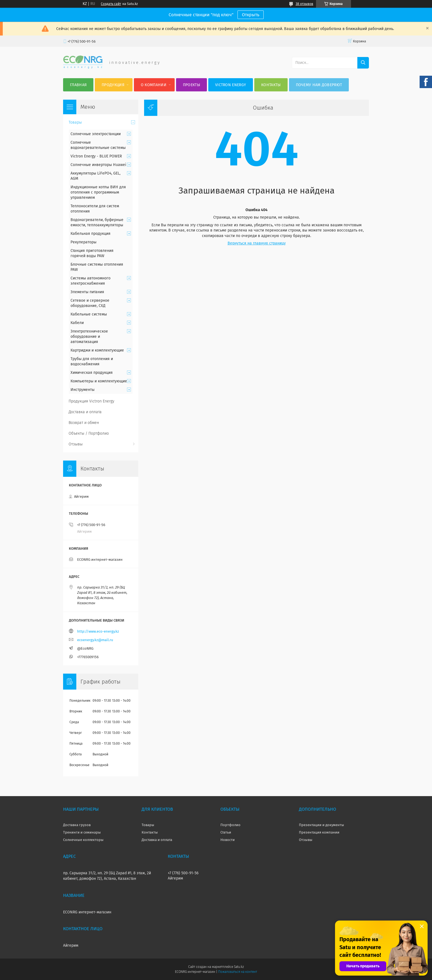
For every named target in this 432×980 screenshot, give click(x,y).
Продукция (113, 85)
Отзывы (76, 444)
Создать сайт (111, 4)
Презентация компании (319, 832)
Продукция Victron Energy (91, 401)
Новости (228, 840)
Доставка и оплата (85, 412)
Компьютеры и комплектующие (99, 381)
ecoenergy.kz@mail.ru (95, 640)
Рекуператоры (83, 242)
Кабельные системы (89, 314)
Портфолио (230, 825)
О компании (154, 85)
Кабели (77, 323)
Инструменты (83, 390)
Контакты (271, 85)
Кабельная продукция (91, 234)
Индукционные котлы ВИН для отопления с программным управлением (98, 192)
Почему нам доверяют (319, 85)
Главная (78, 85)
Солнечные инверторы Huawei (98, 165)
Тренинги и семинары (82, 832)
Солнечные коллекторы (83, 840)
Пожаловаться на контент (238, 972)
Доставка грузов (77, 825)
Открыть (251, 15)
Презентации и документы (322, 825)
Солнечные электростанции (96, 134)
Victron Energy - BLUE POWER (96, 156)
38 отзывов (304, 4)
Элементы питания (87, 292)
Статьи (226, 832)
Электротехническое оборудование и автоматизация (89, 337)
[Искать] (363, 63)
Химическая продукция (92, 373)
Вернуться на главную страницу (257, 243)
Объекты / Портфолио (89, 433)
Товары (75, 122)
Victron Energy (231, 85)
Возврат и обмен (84, 423)
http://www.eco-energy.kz (98, 631)
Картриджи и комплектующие (97, 350)
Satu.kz (239, 967)
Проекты (191, 85)
